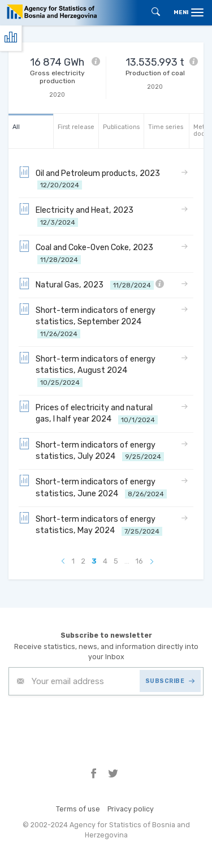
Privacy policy (131, 809)
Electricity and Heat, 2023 (78, 215)
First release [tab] (76, 127)
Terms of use (78, 809)
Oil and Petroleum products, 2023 (91, 179)
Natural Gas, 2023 (91, 284)
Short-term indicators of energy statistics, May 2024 (90, 524)
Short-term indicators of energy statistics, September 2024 (87, 321)
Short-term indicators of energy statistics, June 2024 (93, 487)
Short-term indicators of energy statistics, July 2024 (91, 450)
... (127, 561)
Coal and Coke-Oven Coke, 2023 (88, 253)
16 (139, 561)
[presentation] (94, 723)
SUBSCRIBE (170, 681)
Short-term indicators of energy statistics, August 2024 (87, 370)
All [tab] (16, 127)
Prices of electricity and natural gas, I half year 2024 (88, 413)
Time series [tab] (166, 127)
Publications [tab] (121, 127)
